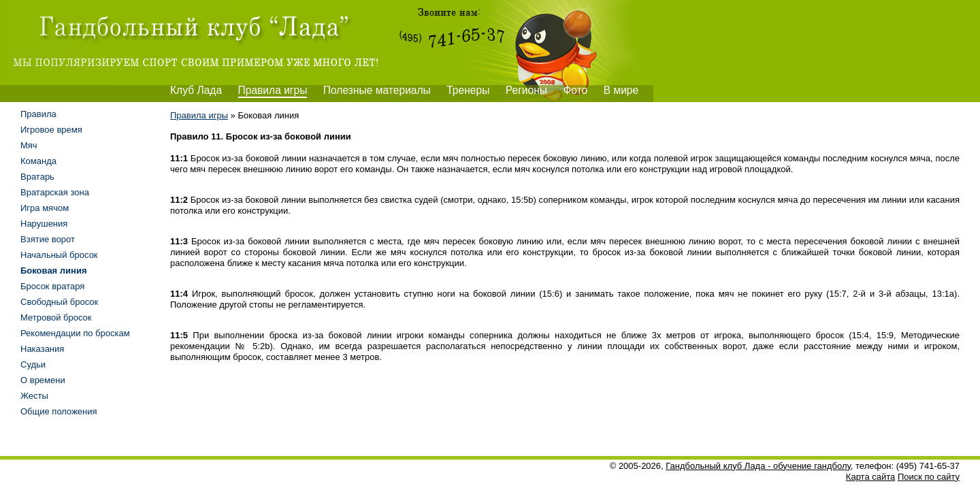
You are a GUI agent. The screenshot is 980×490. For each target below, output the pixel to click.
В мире (621, 90)
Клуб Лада (196, 90)
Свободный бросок (59, 302)
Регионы (526, 90)
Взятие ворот (48, 239)
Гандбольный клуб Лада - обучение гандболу (758, 466)
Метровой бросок (56, 317)
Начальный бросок (59, 255)
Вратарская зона (55, 192)
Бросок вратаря (52, 286)
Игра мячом (45, 208)
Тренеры (468, 90)
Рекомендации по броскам (75, 333)
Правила (38, 114)
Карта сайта (870, 477)
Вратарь (37, 177)
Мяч (29, 145)
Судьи (33, 364)
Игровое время (51, 130)
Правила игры (273, 90)
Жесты (34, 396)
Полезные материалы (377, 90)
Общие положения (59, 411)
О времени (43, 380)
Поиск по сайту (929, 477)
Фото (575, 90)
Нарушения (44, 224)
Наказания (42, 349)
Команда (38, 161)
